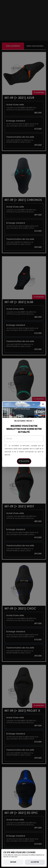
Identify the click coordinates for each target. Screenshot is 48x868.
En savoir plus (13, 857)
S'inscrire (24, 461)
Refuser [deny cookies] (13, 862)
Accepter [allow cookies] (35, 862)
